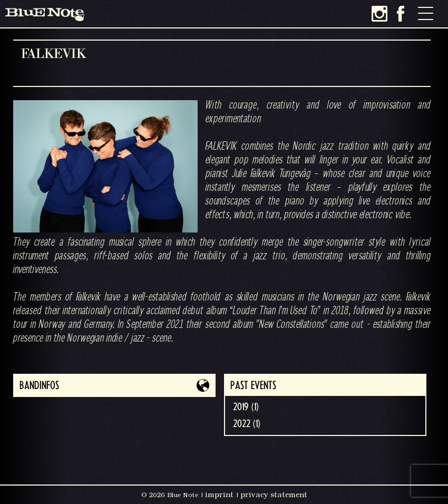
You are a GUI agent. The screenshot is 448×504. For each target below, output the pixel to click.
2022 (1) (247, 424)
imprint (219, 495)
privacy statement (274, 495)
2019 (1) (246, 407)
